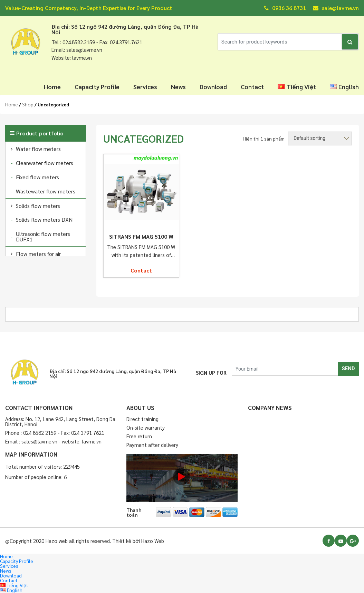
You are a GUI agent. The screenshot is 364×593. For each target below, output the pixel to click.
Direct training (142, 419)
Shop (28, 104)
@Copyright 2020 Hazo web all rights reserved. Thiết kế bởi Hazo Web (85, 541)
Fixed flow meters (37, 177)
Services (145, 87)
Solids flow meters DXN (44, 219)
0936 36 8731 (285, 8)
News (178, 87)
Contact (252, 87)
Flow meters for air (38, 254)
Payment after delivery (152, 445)
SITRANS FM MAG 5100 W (141, 236)
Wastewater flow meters (46, 191)
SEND (348, 369)
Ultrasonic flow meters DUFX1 (43, 236)
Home (52, 87)
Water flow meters (38, 149)
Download (213, 87)
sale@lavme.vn (336, 8)
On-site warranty (146, 427)
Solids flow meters (38, 206)
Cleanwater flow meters (45, 163)
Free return (139, 436)
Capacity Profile (97, 87)
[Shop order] (320, 138)
